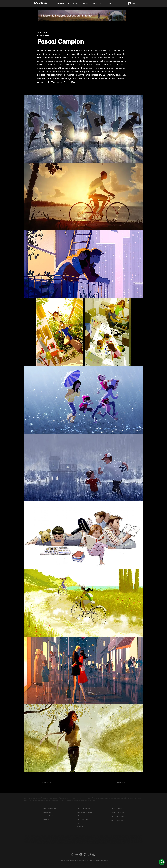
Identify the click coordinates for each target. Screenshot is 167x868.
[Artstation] (72, 854)
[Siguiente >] (118, 782)
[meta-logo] (77, 854)
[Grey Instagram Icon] (89, 854)
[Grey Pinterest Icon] (85, 854)
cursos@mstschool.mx (119, 816)
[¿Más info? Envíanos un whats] (162, 862)
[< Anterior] (50, 782)
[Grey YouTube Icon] (81, 854)
